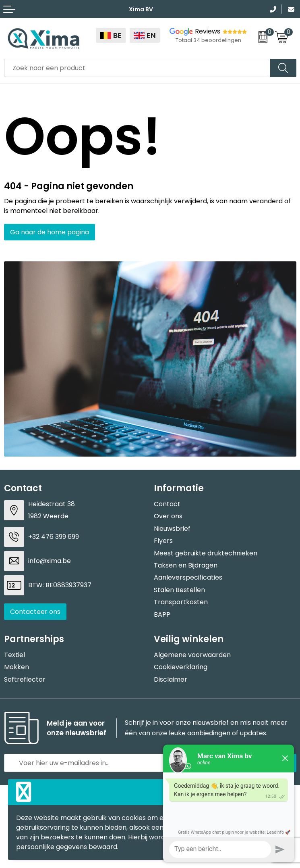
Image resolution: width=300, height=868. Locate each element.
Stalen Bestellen (179, 590)
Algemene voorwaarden (192, 655)
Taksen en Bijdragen (186, 565)
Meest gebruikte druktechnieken (206, 553)
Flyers (163, 541)
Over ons (168, 516)
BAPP (162, 614)
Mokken (17, 667)
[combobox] (137, 68)
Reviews (208, 31)
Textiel (14, 655)
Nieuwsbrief (172, 529)
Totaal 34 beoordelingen (208, 40)
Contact (167, 504)
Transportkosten (181, 602)
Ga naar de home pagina (50, 232)
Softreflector (25, 679)
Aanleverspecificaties (188, 577)
